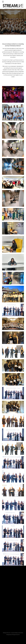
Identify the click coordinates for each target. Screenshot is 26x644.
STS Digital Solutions (16, 635)
